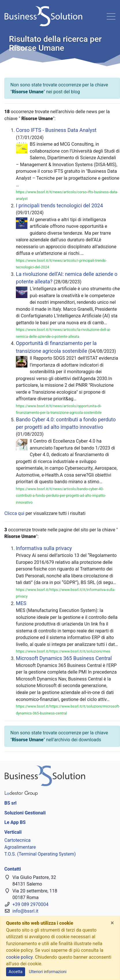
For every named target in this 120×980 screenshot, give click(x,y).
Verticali (13, 832)
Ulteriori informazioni (48, 972)
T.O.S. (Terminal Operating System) (40, 854)
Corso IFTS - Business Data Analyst (56, 130)
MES (21, 603)
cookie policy (19, 957)
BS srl (10, 803)
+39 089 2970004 (30, 904)
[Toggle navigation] (111, 16)
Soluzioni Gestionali (25, 813)
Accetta (16, 972)
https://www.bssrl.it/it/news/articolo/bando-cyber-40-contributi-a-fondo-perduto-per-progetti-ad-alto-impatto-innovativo (61, 496)
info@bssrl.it (25, 911)
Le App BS (15, 822)
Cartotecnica (17, 840)
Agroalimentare (20, 847)
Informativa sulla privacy (44, 548)
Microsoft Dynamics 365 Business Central (64, 658)
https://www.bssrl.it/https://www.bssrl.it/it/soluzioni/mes (63, 651)
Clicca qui (14, 513)
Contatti (13, 869)
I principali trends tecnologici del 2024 (59, 205)
